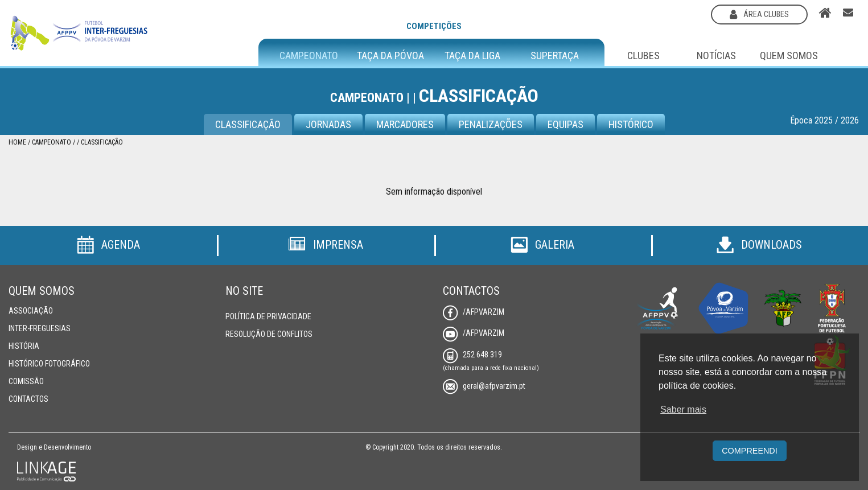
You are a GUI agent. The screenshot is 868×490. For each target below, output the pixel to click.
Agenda (108, 245)
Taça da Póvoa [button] (390, 56)
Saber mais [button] (683, 409)
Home (17, 142)
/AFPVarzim (474, 312)
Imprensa (326, 245)
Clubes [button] (643, 55)
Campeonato (52, 142)
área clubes (759, 14)
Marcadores (405, 124)
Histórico (631, 124)
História (24, 346)
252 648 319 (472, 355)
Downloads (759, 245)
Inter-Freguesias (40, 328)
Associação (31, 311)
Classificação (248, 124)
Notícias (716, 55)
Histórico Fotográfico (49, 364)
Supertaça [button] (555, 56)
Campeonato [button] (309, 56)
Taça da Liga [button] (472, 56)
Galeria (542, 245)
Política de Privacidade (268, 316)
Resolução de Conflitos (269, 334)
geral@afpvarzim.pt (484, 386)
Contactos (28, 399)
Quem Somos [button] (789, 55)
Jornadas (328, 124)
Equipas (565, 124)
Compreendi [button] (750, 451)
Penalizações (491, 124)
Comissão (26, 381)
